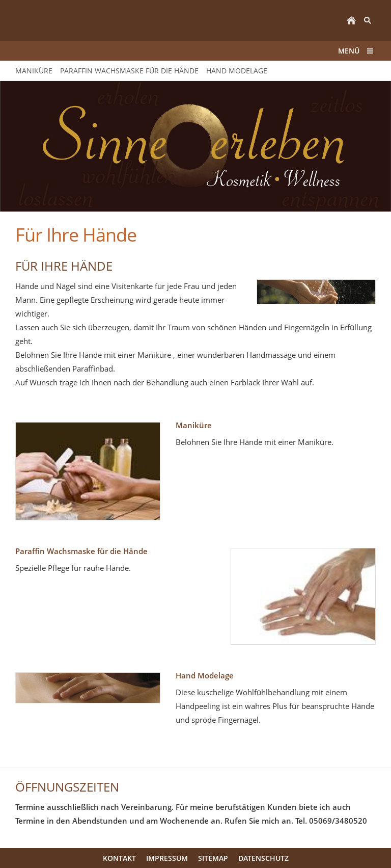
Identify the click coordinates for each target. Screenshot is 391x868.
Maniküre (194, 425)
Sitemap (213, 858)
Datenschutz (263, 858)
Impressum (167, 858)
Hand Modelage (205, 675)
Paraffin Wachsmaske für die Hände (81, 551)
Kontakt (119, 858)
